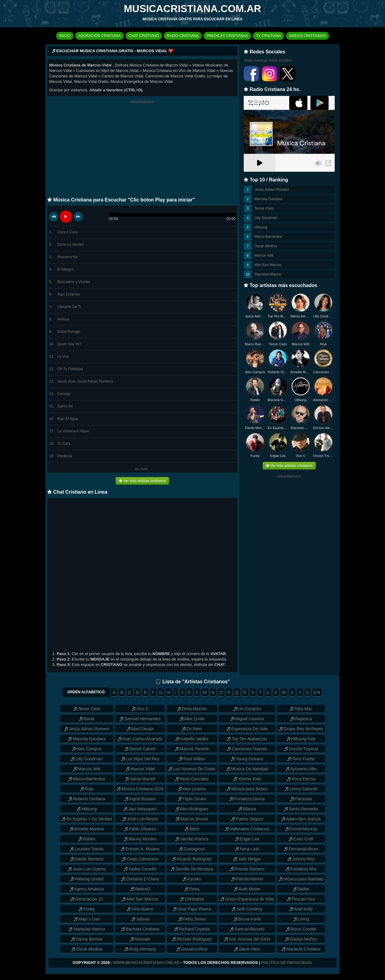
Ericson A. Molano (140, 849)
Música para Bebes (247, 789)
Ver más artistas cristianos (142, 481)
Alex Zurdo (192, 719)
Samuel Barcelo (247, 929)
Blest (192, 829)
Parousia (301, 799)
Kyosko (192, 879)
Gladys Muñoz (301, 939)
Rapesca (301, 719)
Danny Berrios (87, 939)
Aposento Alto (301, 769)
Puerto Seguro (247, 819)
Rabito (255, 400)
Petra (192, 889)
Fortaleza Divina (247, 799)
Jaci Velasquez (140, 809)
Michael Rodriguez (192, 939)
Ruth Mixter (247, 889)
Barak (87, 719)
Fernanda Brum (301, 849)
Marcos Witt (264, 255)
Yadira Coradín (140, 869)
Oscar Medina (266, 246)
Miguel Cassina (247, 719)
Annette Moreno (301, 372)
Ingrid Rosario (140, 799)
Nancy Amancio (301, 316)
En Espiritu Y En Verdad (87, 819)
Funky (255, 456)
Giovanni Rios (192, 949)
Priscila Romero (247, 869)
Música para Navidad (301, 879)
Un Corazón (247, 709)
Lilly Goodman (266, 218)
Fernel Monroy (301, 829)
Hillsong (261, 227)
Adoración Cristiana (323, 400)
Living (301, 919)
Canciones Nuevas (323, 372)
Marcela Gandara (268, 199)
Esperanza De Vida (247, 729)
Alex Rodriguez (192, 809)
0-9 (317, 692)
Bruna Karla (247, 919)
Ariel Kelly (301, 909)
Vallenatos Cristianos (247, 829)
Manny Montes (140, 839)
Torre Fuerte (301, 759)
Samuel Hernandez (140, 719)
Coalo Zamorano (140, 859)
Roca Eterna (301, 779)
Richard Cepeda (192, 929)
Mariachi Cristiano (301, 949)
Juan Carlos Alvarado (140, 739)
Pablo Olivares (140, 829)
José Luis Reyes (140, 819)
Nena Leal (247, 849)
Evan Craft (301, 839)
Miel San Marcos (268, 265)
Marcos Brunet (192, 819)
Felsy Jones (192, 919)
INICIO (65, 36)
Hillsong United (87, 879)
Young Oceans (247, 759)
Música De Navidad (247, 769)
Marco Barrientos (268, 237)
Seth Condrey (247, 909)
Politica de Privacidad (286, 963)
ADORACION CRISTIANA (99, 36)
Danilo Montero (255, 428)
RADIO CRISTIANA (183, 36)
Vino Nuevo (140, 909)
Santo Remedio (301, 809)
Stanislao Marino (268, 274)
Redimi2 (140, 889)
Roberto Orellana (278, 372)
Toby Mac (301, 709)
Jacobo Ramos (192, 839)
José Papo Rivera (192, 909)
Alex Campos (255, 372)
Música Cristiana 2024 (140, 789)
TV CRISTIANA (268, 36)
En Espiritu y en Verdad (278, 428)
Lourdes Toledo (87, 849)
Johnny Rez (301, 859)
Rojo (323, 344)
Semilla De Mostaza (192, 869)
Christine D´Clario (140, 879)
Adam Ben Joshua (301, 819)
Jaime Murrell (140, 779)
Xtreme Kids (247, 779)
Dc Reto (192, 729)
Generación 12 (87, 899)
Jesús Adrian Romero (272, 190)
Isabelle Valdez (192, 739)
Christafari (192, 899)
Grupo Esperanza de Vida (247, 899)
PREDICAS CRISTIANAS (227, 36)
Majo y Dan (87, 919)
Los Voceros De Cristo (192, 769)
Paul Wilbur (192, 759)
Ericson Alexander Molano (323, 428)
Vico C (300, 456)
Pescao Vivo (301, 899)
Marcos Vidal (140, 769)
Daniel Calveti (140, 749)
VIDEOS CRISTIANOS (307, 36)
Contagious (192, 849)
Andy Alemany (140, 949)
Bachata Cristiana (140, 929)
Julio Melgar (247, 859)
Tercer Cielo (264, 208)
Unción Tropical (323, 456)
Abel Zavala (140, 729)
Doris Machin (192, 709)
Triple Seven (192, 799)
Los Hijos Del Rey (140, 759)
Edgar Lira (278, 456)
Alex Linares (192, 789)
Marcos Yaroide (192, 749)
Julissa (140, 919)
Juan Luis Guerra (87, 869)
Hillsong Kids (301, 739)
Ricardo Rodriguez (192, 859)
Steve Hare (247, 949)
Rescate (140, 939)
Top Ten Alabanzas (278, 316)
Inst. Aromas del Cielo (247, 939)
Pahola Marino (247, 879)
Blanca (247, 809)
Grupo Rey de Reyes (301, 729)
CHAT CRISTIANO (144, 36)
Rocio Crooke (301, 929)
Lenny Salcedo (301, 789)
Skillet (301, 889)
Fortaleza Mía (301, 869)
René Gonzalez (192, 779)
